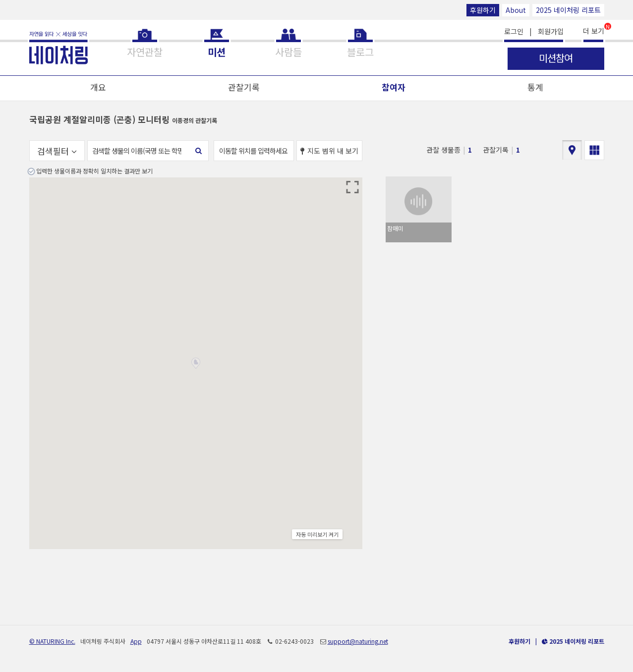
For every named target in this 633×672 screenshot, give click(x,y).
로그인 (514, 31)
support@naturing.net (358, 641)
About (516, 10)
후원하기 (483, 10)
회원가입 (551, 31)
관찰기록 (244, 87)
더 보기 (594, 30)
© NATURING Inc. (52, 641)
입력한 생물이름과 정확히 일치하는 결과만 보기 (94, 171)
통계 (535, 87)
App (136, 641)
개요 (98, 87)
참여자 (394, 87)
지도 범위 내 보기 (329, 151)
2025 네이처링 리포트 (568, 10)
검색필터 (57, 151)
